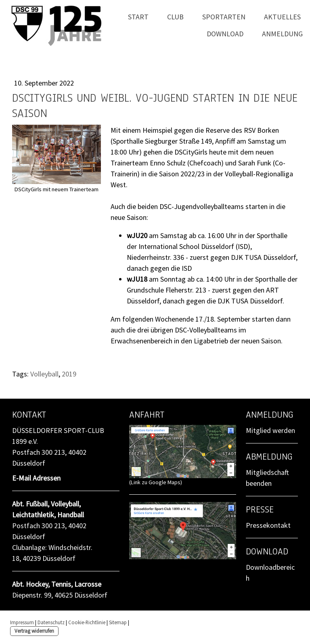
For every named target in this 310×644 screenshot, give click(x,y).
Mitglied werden (270, 430)
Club (175, 17)
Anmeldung (282, 34)
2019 (69, 374)
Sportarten (224, 17)
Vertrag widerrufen (34, 631)
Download (225, 34)
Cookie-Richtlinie (87, 622)
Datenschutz (51, 622)
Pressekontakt (268, 525)
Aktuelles (282, 17)
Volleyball (44, 374)
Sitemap (118, 622)
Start (138, 17)
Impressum (22, 622)
